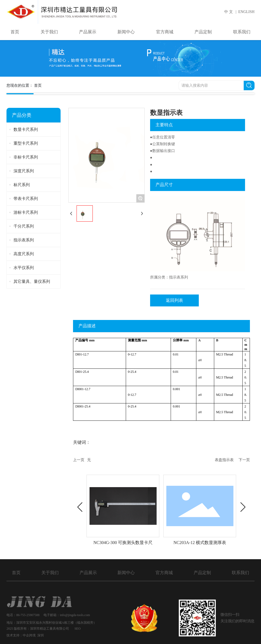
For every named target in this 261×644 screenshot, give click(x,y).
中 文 (229, 12)
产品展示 (88, 573)
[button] (80, 507)
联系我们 (240, 573)
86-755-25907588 (28, 615)
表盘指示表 (224, 460)
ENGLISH (246, 12)
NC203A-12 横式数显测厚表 (200, 543)
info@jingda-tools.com (75, 615)
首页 (16, 573)
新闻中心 (126, 573)
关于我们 (50, 573)
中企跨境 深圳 (33, 635)
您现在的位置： (24, 85)
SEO (77, 629)
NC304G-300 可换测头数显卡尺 (123, 543)
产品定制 (202, 573)
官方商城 (164, 573)
